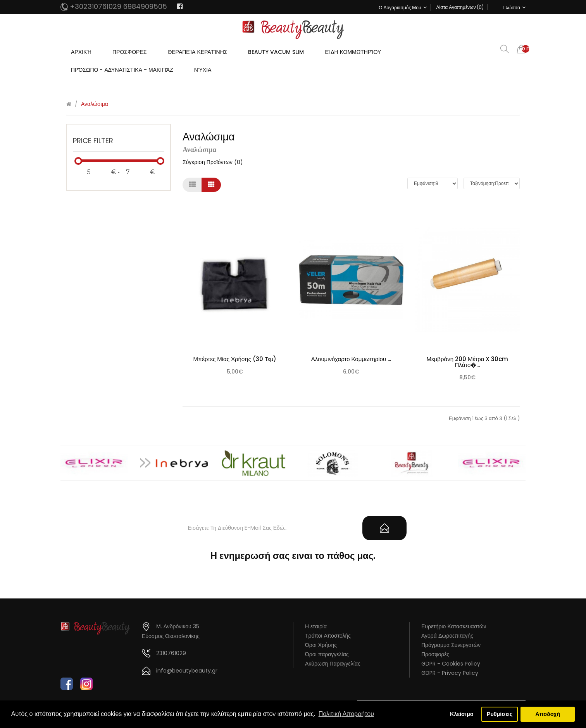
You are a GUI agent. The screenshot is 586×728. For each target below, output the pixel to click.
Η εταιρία (316, 626)
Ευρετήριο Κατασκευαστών (454, 626)
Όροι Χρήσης (321, 645)
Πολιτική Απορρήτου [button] (346, 714)
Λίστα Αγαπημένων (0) (460, 7)
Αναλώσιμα (95, 104)
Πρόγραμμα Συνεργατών (451, 645)
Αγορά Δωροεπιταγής (447, 636)
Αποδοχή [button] (548, 714)
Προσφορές (435, 654)
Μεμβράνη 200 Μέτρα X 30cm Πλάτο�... (468, 362)
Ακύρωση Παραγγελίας (333, 664)
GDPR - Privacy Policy (450, 673)
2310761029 (171, 653)
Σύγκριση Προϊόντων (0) (213, 162)
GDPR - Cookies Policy (451, 664)
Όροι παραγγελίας (327, 654)
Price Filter (93, 141)
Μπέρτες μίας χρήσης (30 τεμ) (235, 359)
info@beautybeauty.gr (187, 671)
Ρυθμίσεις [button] (500, 714)
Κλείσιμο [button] (462, 714)
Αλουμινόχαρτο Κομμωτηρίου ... (351, 359)
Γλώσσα (514, 8)
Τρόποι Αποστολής (328, 636)
